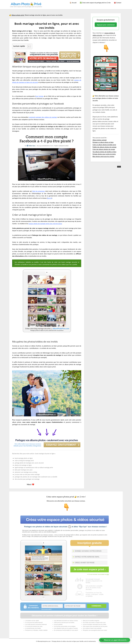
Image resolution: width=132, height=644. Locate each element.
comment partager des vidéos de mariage (43, 117)
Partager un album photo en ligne (103, 142)
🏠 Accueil (73, 3)
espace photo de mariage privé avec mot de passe (45, 224)
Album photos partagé (100, 140)
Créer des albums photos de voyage (104, 149)
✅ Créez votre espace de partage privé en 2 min (95, 3)
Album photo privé (18, 15)
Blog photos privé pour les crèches (103, 156)
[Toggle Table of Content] (28, 46)
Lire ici (49, 198)
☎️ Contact (118, 3)
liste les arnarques (39, 191)
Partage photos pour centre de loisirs (104, 154)
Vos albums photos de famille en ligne (104, 152)
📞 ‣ (115, 640)
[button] (120, 167)
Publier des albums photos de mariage (104, 147)
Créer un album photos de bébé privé (104, 145)
